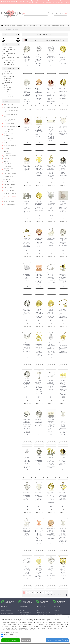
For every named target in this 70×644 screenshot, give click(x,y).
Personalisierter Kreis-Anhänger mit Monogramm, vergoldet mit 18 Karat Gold (63, 93)
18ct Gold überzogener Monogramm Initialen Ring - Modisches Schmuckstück (39, 206)
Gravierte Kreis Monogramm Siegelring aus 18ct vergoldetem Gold (51, 314)
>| (51, 592)
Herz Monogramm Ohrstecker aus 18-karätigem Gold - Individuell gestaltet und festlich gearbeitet (63, 388)
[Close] (68, 617)
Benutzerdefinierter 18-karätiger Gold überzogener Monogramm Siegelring (63, 59)
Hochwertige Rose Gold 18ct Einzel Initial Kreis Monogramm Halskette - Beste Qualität (39, 535)
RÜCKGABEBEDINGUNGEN (43, 613)
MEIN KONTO (40, 611)
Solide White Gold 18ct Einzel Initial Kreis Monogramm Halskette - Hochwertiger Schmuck (63, 426)
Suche (55, 613)
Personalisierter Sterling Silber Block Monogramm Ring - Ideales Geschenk (63, 170)
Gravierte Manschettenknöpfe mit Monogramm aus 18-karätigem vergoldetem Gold (51, 463)
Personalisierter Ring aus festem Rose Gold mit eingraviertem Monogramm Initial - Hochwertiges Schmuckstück (51, 95)
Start (2, 29)
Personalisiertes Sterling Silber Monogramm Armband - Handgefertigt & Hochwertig (51, 278)
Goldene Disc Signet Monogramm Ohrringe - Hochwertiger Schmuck (39, 131)
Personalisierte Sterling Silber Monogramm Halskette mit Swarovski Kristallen (27, 463)
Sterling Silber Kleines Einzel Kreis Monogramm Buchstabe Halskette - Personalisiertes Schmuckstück (63, 535)
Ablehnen (26, 640)
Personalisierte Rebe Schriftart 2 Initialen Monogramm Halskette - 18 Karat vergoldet (63, 348)
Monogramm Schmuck (11, 29)
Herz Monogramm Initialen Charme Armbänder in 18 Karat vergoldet (63, 314)
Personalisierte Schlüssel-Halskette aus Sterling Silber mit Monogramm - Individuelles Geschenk (39, 387)
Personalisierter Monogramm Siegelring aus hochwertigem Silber (51, 58)
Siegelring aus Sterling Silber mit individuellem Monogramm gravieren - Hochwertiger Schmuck (27, 95)
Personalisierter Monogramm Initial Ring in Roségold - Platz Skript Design (39, 243)
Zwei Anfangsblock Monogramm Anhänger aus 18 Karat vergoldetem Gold (39, 170)
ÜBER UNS (22, 611)
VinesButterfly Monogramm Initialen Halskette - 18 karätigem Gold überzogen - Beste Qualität (39, 349)
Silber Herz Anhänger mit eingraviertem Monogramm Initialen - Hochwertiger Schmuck (51, 349)
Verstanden (11, 640)
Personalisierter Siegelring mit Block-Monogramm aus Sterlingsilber (63, 242)
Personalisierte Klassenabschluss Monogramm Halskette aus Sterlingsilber (39, 461)
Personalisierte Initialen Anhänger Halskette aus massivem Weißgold (39, 497)
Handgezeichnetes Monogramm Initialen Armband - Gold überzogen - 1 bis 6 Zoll (63, 278)
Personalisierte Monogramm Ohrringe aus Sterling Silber (51, 242)
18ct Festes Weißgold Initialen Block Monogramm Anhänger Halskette (63, 130)
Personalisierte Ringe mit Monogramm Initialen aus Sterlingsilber (27, 384)
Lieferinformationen (25, 613)
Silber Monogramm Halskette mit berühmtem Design (27, 277)
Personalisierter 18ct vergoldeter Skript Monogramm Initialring (63, 461)
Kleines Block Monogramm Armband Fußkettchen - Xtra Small (51, 385)
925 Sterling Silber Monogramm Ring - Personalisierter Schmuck (39, 59)
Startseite (56, 611)
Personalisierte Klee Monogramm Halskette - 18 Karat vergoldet (63, 496)
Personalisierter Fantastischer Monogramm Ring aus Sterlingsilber (39, 423)
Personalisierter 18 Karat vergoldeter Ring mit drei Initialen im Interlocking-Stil (51, 498)
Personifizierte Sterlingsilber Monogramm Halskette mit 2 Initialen (27, 532)
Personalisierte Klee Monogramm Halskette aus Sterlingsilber (27, 496)
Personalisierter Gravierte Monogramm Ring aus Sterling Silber (27, 58)
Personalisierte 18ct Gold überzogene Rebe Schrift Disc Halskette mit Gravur (39, 572)
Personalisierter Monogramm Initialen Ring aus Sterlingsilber (27, 312)
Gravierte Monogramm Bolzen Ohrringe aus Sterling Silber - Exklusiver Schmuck (51, 425)
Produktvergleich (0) (34, 40)
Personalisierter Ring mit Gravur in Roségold (27, 128)
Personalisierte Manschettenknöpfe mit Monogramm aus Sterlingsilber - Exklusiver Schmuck (27, 207)
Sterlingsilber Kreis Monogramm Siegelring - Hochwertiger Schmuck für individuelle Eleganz (27, 426)
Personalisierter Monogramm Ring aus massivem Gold (27, 168)
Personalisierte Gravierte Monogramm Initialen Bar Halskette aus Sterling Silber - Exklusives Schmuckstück (51, 133)
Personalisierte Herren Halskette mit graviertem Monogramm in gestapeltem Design (63, 207)
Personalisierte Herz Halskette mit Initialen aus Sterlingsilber (51, 571)
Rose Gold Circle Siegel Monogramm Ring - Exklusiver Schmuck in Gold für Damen (39, 94)
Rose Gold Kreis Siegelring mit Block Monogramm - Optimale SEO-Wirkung (51, 534)
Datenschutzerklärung (57, 640)
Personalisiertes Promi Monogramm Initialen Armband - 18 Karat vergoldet (27, 242)
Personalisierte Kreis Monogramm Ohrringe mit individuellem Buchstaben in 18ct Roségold (39, 279)
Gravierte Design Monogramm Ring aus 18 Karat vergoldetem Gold (39, 314)
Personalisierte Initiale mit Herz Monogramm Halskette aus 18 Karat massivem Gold (51, 171)
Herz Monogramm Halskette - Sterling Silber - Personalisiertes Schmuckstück (27, 347)
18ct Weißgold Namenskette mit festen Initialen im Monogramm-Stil (51, 207)
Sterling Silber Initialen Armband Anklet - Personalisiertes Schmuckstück (27, 571)
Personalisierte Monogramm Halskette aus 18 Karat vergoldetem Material (63, 571)
